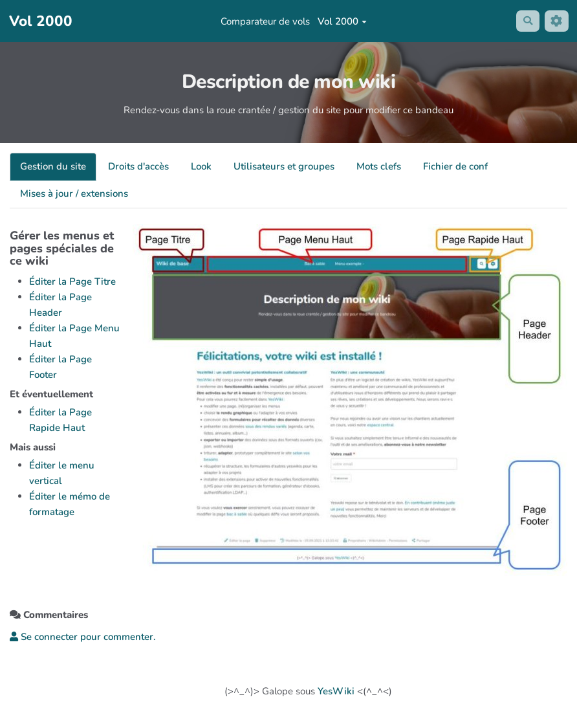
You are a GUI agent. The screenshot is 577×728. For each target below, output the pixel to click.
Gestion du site (53, 166)
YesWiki (336, 691)
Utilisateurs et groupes (284, 166)
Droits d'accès (138, 166)
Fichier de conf (455, 166)
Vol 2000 (342, 21)
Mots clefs (379, 166)
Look (201, 166)
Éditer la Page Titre (72, 281)
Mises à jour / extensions (74, 193)
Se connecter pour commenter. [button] (83, 637)
